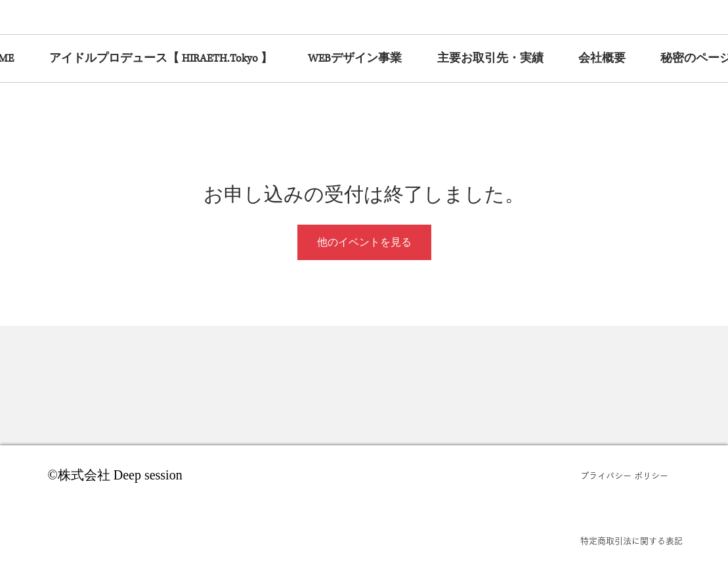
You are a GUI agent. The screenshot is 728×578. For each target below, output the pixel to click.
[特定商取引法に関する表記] (632, 541)
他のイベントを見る (364, 242)
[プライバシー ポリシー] (632, 476)
